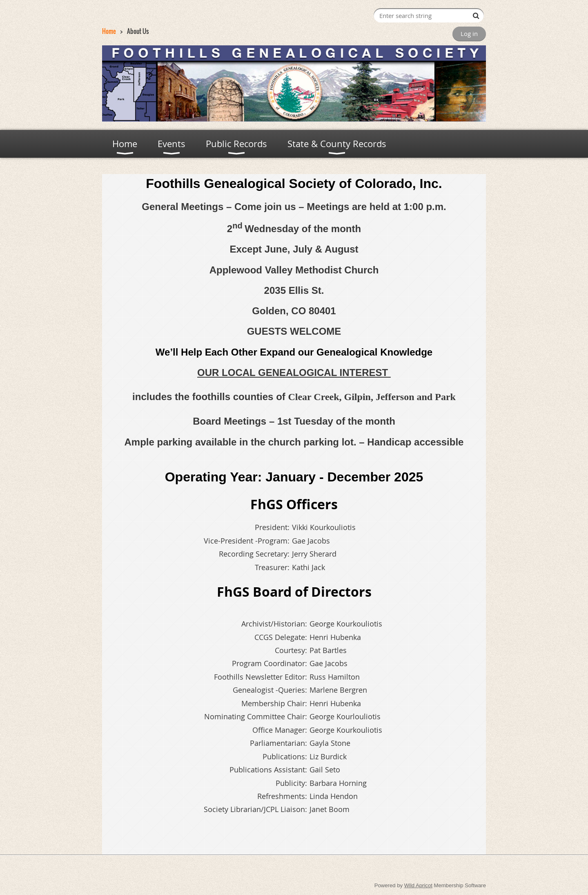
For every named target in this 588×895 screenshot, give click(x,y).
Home (109, 31)
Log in (469, 34)
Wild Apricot (418, 885)
